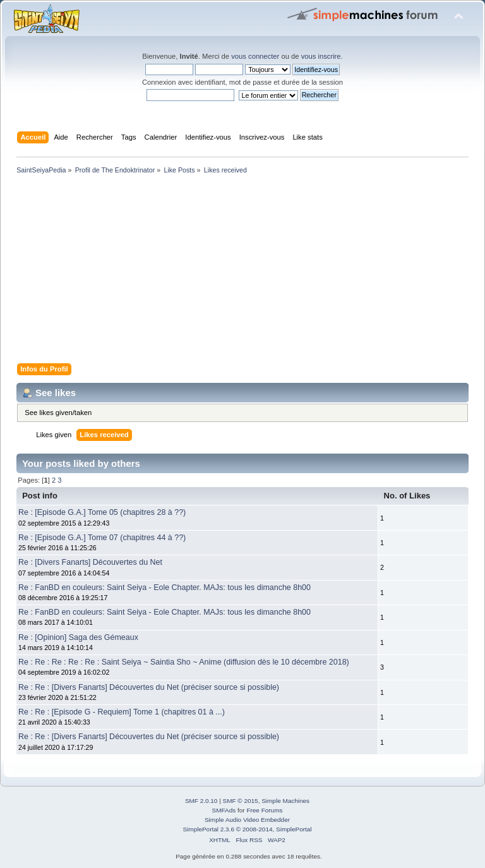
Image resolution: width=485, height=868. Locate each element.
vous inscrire (321, 56)
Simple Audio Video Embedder (247, 820)
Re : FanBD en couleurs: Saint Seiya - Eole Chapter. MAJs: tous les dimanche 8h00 (165, 588)
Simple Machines (285, 801)
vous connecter (255, 56)
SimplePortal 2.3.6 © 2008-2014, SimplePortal (247, 829)
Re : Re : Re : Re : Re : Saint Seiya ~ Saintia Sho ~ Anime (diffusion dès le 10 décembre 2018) (184, 662)
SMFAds (224, 810)
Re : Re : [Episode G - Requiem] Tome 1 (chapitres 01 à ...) (122, 712)
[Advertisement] (242, 271)
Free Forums (264, 810)
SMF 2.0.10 (201, 801)
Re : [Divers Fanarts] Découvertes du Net (90, 562)
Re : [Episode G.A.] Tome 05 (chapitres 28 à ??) (102, 512)
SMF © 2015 (241, 801)
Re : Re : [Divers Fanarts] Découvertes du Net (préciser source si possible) (149, 687)
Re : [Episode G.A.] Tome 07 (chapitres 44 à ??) (102, 538)
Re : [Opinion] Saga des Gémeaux (78, 637)
